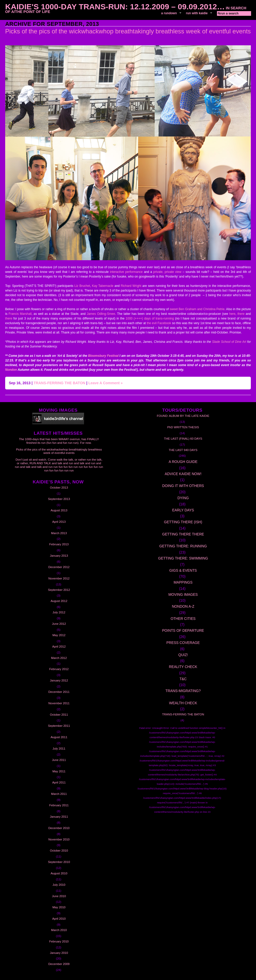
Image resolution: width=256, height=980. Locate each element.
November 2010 (59, 839)
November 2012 (59, 578)
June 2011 (59, 760)
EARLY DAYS (183, 510)
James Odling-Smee (101, 314)
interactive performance (126, 272)
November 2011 (59, 703)
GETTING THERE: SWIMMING (183, 558)
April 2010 (59, 919)
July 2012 (59, 612)
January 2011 (59, 817)
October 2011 (59, 715)
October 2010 (59, 851)
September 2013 (59, 499)
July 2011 (59, 749)
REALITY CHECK (183, 667)
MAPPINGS (183, 582)
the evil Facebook (159, 323)
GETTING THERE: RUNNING (183, 546)
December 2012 (59, 567)
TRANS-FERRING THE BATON (59, 383)
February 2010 (59, 941)
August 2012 (59, 601)
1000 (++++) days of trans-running (150, 318)
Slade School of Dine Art (230, 342)
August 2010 (59, 873)
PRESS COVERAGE (183, 643)
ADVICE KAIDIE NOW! (183, 474)
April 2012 (59, 647)
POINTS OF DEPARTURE (183, 630)
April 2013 (59, 522)
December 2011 (59, 692)
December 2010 (59, 828)
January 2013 (59, 556)
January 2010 (59, 953)
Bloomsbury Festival (103, 356)
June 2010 (59, 896)
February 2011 (59, 805)
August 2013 (59, 510)
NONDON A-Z (183, 606)
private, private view (167, 272)
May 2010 (59, 907)
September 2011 (59, 726)
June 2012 (59, 624)
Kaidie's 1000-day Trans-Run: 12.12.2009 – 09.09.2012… (115, 7)
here (232, 314)
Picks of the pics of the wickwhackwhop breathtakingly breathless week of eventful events (128, 31)
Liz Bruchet (82, 286)
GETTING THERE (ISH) (183, 522)
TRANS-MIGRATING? (183, 691)
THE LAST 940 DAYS (183, 450)
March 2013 (59, 533)
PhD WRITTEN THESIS (183, 427)
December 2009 (59, 964)
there (241, 314)
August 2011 (59, 737)
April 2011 (59, 782)
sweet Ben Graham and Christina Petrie (197, 309)
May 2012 (59, 635)
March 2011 (59, 794)
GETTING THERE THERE (183, 534)
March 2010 (59, 930)
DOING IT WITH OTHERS (183, 486)
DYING (183, 498)
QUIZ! (183, 655)
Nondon (11, 370)
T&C (183, 679)
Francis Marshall (20, 314)
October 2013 (59, 488)
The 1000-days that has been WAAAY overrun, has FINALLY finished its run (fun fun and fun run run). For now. (59, 441)
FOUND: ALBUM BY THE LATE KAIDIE (183, 416)
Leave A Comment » (106, 383)
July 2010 (59, 885)
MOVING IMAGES (183, 594)
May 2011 (59, 771)
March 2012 (59, 658)
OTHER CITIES (183, 619)
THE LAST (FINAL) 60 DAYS (183, 439)
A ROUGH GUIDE (183, 462)
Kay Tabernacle (103, 286)
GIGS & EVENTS (183, 570)
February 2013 (59, 544)
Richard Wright (131, 286)
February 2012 (59, 669)
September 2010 (59, 862)
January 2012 (59, 680)
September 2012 (59, 590)
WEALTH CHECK (183, 703)
